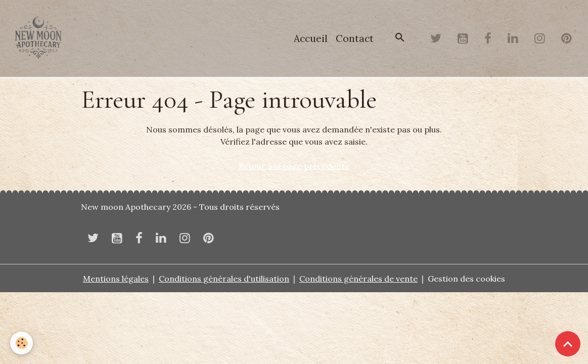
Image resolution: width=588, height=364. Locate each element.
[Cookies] (21, 343)
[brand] (40, 38)
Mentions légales (116, 279)
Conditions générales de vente (358, 279)
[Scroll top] (568, 344)
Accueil (311, 38)
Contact (355, 38)
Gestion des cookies (466, 279)
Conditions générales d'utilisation (224, 279)
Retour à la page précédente (294, 166)
